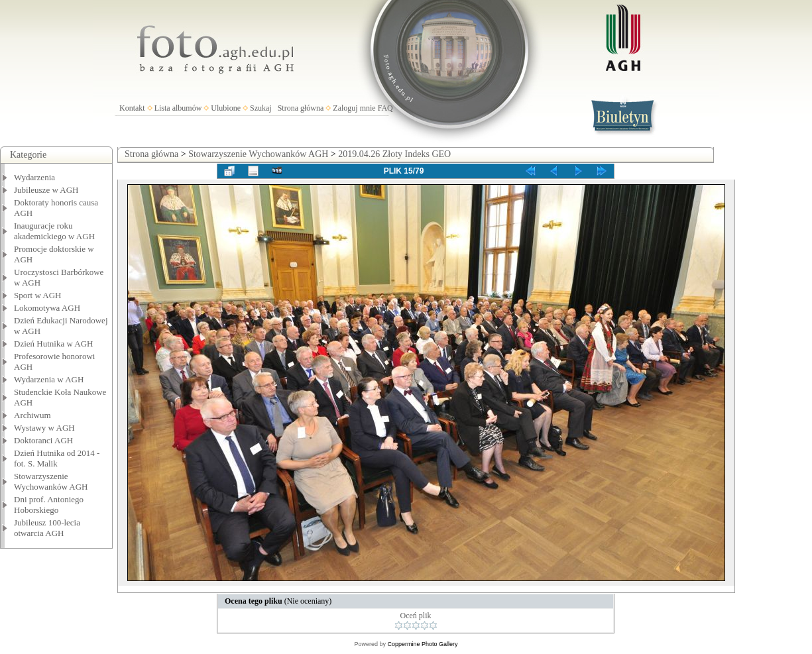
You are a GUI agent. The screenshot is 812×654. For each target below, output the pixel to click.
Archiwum (32, 415)
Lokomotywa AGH (47, 308)
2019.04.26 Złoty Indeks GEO (394, 154)
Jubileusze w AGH (46, 190)
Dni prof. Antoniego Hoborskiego (49, 505)
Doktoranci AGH (43, 440)
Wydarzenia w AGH (49, 379)
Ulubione (226, 108)
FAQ (385, 108)
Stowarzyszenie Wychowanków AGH (51, 481)
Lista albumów (178, 108)
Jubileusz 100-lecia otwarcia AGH (47, 528)
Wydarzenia (34, 177)
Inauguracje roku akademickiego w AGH (54, 231)
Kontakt (132, 108)
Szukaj (261, 108)
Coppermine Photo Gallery (422, 644)
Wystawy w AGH (44, 428)
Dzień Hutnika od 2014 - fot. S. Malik (57, 458)
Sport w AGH (38, 295)
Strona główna (301, 108)
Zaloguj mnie (354, 108)
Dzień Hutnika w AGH (54, 344)
